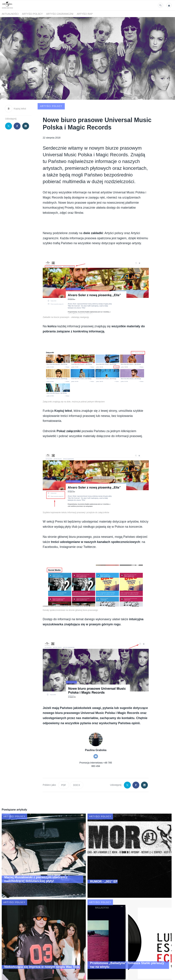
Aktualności (10, 14)
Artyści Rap (85, 14)
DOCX (77, 761)
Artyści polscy (32, 14)
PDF (64, 761)
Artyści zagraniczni (60, 14)
